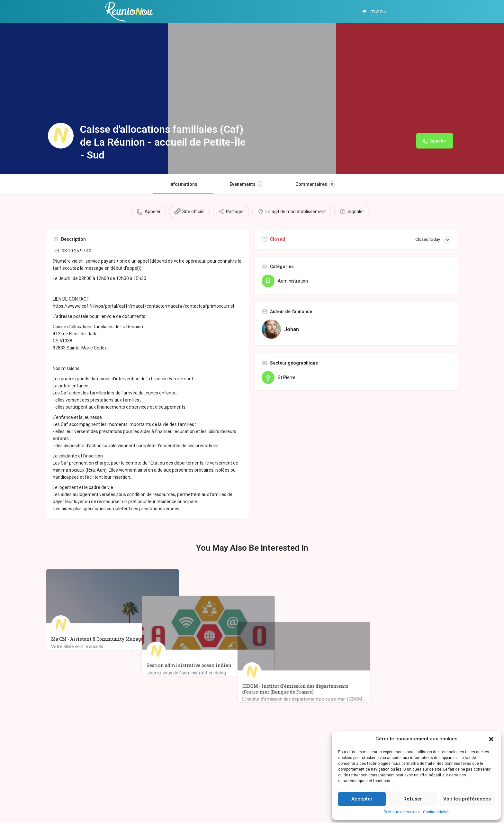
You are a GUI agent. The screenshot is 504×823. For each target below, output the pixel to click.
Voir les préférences (467, 799)
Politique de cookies (402, 812)
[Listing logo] (61, 136)
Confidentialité (436, 812)
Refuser (413, 799)
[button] (491, 739)
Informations (183, 184)
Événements (246, 184)
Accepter (362, 799)
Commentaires (315, 184)
